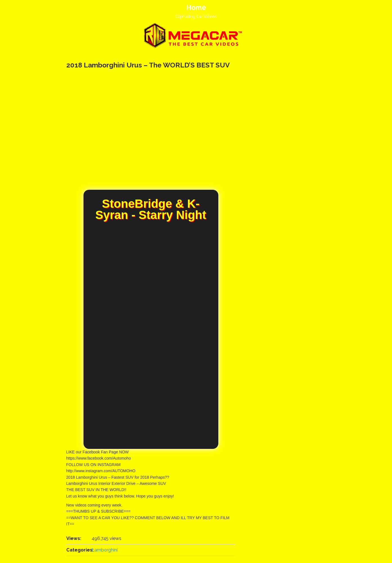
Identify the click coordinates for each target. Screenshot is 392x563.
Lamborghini (105, 550)
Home (196, 7)
